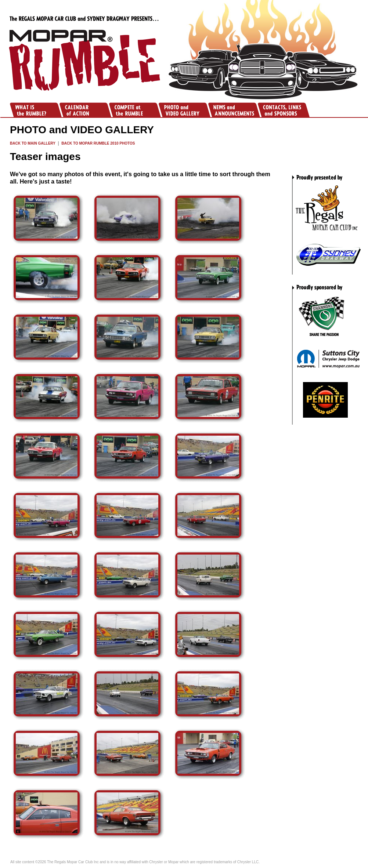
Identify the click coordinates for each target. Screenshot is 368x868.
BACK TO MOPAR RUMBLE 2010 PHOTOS (98, 143)
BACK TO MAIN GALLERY (33, 143)
